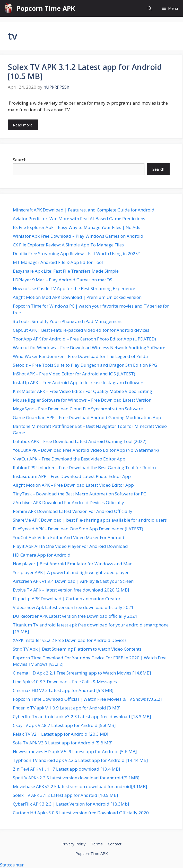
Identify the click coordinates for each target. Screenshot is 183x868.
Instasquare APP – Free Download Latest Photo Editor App (72, 476)
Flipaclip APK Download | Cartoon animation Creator (67, 599)
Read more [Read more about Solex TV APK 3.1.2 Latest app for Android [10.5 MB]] (23, 125)
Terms (97, 844)
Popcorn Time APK (46, 8)
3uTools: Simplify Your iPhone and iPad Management (67, 321)
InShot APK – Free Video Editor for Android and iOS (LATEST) (74, 374)
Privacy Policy (74, 844)
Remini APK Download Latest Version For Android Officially (73, 511)
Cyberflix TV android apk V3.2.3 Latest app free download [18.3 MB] (82, 717)
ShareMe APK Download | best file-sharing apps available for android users (90, 520)
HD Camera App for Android (42, 555)
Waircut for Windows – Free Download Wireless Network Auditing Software (89, 348)
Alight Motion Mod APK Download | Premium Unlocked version (77, 297)
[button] (150, 8)
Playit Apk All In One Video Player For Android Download (70, 546)
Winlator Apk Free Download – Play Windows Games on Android (78, 236)
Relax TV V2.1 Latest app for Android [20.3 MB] (61, 734)
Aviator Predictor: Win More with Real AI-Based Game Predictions (79, 219)
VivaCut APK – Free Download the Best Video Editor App (69, 459)
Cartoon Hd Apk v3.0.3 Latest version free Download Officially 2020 (81, 813)
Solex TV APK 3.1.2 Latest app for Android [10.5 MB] (85, 72)
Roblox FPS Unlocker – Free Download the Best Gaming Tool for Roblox (85, 468)
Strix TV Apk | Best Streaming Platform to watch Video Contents (77, 649)
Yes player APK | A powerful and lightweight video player (71, 572)
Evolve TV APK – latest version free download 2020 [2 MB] (71, 590)
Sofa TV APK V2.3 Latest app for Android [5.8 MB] (63, 743)
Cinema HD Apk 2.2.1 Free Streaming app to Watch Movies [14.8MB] (82, 673)
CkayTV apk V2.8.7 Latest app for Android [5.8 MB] (64, 725)
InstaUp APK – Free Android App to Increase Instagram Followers (79, 382)
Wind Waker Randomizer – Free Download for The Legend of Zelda (80, 356)
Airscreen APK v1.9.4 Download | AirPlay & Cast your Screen (73, 581)
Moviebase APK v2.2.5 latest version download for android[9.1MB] (80, 786)
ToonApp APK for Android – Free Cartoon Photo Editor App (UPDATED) (84, 339)
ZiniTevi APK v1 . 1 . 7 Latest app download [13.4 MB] (67, 769)
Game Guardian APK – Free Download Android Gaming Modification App (87, 417)
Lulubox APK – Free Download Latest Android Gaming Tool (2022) (80, 441)
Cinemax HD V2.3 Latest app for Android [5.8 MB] (63, 690)
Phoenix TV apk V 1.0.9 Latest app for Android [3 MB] (67, 708)
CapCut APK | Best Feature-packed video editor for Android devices (81, 330)
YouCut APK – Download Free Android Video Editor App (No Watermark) (86, 450)
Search (20, 160)
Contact (115, 844)
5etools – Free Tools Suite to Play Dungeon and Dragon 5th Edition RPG (85, 365)
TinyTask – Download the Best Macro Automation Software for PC (79, 494)
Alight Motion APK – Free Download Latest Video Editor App (73, 485)
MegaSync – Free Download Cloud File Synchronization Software (78, 409)
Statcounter (12, 865)
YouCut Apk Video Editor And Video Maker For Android (69, 537)
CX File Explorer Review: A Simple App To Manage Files (68, 245)
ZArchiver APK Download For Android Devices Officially (68, 502)
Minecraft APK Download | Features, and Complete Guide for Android (84, 210)
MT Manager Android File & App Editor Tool (58, 262)
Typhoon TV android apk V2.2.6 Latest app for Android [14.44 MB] (80, 760)
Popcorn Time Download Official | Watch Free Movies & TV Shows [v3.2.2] (87, 699)
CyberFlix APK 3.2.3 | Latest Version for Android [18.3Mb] (71, 804)
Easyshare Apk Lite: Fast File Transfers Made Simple (66, 271)
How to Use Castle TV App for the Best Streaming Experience (74, 288)
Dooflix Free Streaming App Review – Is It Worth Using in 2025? (76, 253)
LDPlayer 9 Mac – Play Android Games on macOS (63, 280)
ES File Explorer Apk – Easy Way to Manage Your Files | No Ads (77, 227)
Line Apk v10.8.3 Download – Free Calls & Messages (65, 682)
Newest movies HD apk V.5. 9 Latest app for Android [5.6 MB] (75, 751)
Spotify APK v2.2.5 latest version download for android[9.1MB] (76, 778)
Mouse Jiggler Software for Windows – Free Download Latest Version (82, 400)
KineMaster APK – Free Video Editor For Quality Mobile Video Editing (82, 391)
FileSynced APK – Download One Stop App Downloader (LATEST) (78, 529)
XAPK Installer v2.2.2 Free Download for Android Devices (70, 640)
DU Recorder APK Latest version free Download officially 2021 (75, 616)
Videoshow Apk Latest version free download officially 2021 (73, 607)
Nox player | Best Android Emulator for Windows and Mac (72, 564)
